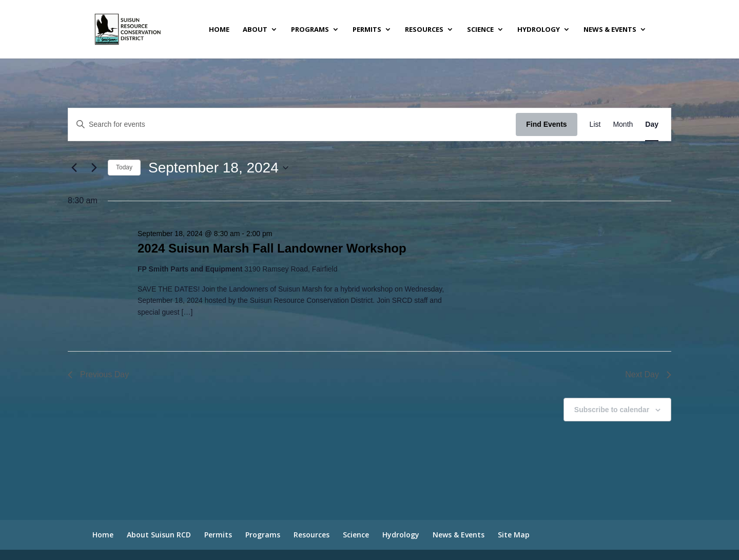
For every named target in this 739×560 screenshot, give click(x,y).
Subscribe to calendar (612, 410)
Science (480, 30)
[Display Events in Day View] (652, 124)
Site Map (514, 535)
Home (219, 30)
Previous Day (98, 374)
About (255, 30)
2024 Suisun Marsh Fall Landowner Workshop (272, 248)
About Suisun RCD (159, 535)
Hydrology (539, 30)
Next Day (648, 374)
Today (124, 167)
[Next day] (94, 168)
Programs (310, 30)
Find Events (546, 124)
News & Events (610, 30)
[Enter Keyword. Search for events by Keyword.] (292, 124)
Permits (367, 30)
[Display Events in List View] (595, 124)
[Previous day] (74, 168)
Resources (424, 30)
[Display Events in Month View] (623, 124)
